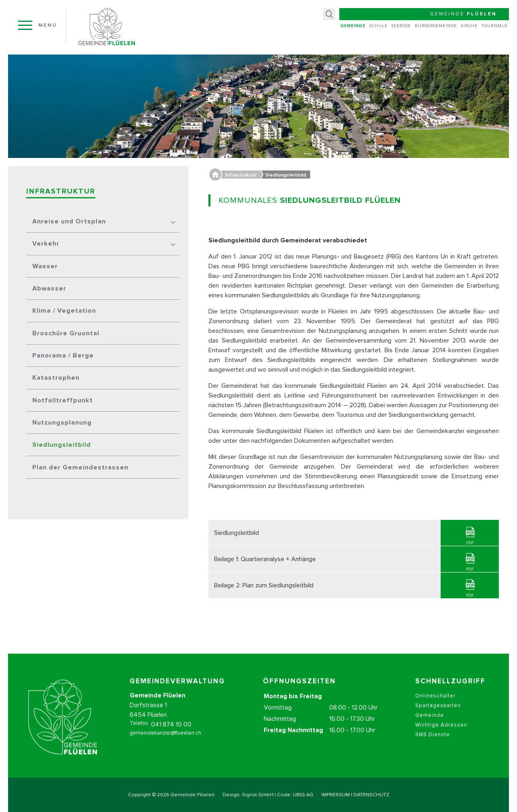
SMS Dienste (433, 744)
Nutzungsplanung (62, 423)
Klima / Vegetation (64, 311)
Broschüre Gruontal (66, 333)
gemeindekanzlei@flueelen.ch (165, 742)
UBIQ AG (303, 795)
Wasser (45, 266)
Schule (378, 26)
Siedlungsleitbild (62, 445)
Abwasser (49, 288)
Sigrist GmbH (258, 795)
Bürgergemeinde (436, 26)
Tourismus (495, 26)
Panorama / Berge (63, 356)
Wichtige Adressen (441, 734)
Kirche (469, 26)
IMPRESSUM (336, 795)
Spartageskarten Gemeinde (438, 720)
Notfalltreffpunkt (63, 400)
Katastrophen (56, 378)
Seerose (401, 26)
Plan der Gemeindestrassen (80, 467)
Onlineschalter (435, 705)
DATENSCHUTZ (371, 795)
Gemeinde (353, 26)
